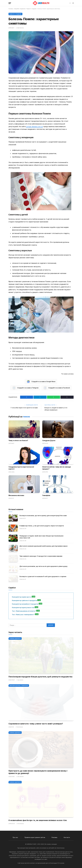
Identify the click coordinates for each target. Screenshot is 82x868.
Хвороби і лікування (20, 9)
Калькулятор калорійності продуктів (25, 604)
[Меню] (10, 3)
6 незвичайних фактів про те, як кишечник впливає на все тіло (38, 820)
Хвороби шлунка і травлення (19, 686)
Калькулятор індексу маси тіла (23, 608)
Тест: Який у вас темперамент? (23, 615)
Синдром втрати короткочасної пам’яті (21, 468)
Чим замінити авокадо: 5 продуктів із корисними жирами (41, 556)
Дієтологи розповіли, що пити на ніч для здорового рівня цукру (43, 566)
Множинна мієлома (16, 495)
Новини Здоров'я (15, 638)
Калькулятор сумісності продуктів (24, 600)
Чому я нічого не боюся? (18, 440)
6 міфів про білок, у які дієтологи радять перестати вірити (42, 526)
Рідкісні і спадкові (31, 9)
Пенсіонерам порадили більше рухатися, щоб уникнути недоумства (40, 677)
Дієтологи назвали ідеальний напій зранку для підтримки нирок (44, 546)
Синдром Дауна (49, 440)
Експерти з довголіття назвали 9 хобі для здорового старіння (43, 576)
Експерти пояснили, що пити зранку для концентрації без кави (43, 516)
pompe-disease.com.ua (35, 127)
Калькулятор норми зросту (22, 597)
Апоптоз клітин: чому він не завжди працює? (57, 468)
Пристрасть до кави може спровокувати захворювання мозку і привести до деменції (38, 772)
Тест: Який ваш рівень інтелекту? (24, 611)
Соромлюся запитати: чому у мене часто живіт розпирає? (36, 724)
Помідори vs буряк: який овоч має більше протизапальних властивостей (41, 537)
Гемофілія (46, 495)
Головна (11, 9)
